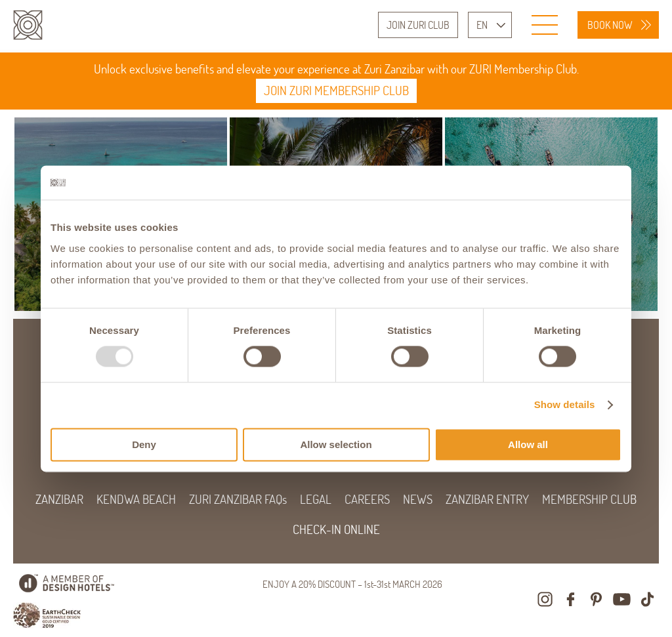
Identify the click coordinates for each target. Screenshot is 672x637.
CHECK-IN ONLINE (336, 529)
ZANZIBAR (59, 499)
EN (482, 25)
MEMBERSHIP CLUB (589, 499)
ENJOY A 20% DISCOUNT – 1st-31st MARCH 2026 (352, 584)
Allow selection (336, 444)
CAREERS (367, 499)
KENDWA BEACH (136, 499)
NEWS (418, 499)
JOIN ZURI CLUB (418, 25)
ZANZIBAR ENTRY (487, 499)
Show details (565, 405)
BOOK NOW (610, 25)
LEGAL (316, 499)
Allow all (528, 444)
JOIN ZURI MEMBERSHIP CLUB (336, 91)
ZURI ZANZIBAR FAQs (238, 499)
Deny (144, 444)
